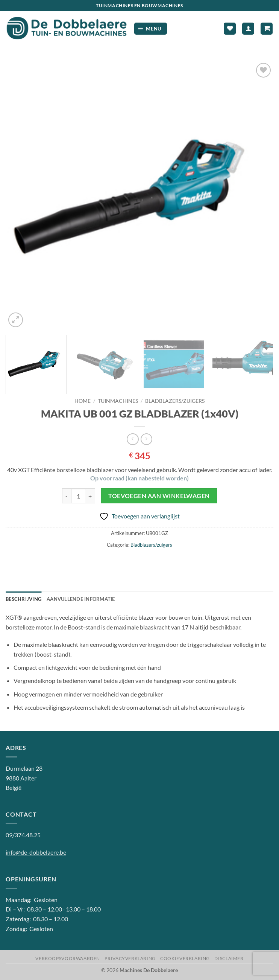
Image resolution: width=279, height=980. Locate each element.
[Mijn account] (248, 29)
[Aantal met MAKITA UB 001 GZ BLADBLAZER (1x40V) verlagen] (67, 496)
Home (83, 401)
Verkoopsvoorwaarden (68, 958)
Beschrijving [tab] (24, 599)
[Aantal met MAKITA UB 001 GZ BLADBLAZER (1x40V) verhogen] (91, 496)
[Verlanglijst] (230, 29)
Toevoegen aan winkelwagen (159, 496)
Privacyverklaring (130, 958)
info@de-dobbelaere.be (36, 852)
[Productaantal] (79, 496)
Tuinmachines (118, 401)
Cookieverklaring (185, 958)
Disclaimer (229, 958)
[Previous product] (146, 439)
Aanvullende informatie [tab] (81, 599)
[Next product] (133, 439)
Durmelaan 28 (24, 768)
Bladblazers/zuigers (175, 401)
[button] (151, 29)
